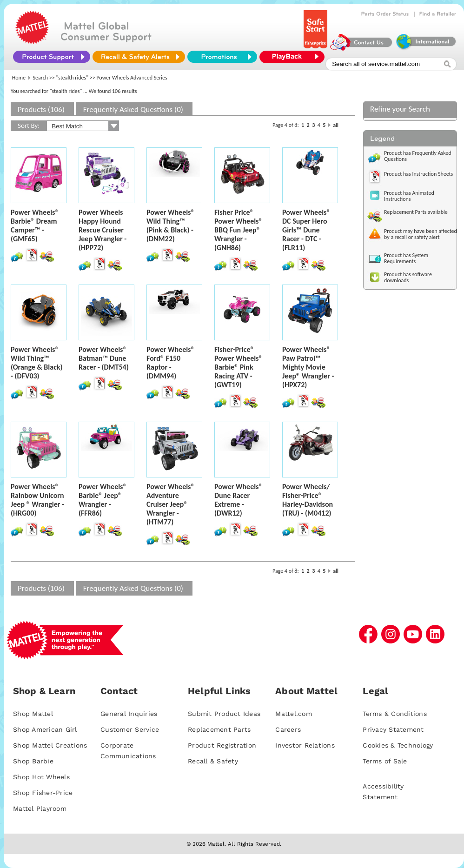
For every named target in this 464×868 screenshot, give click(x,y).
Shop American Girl (45, 729)
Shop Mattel (33, 714)
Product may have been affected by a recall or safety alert (421, 234)
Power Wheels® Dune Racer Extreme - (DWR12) (239, 500)
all (336, 125)
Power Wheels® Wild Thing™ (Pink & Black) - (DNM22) (171, 225)
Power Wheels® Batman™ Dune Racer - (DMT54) (104, 358)
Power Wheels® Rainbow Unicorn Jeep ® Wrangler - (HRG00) (37, 500)
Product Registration (222, 745)
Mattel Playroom (40, 808)
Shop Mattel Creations (50, 745)
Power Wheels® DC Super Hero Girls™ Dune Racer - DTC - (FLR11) (306, 230)
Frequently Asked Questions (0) (133, 109)
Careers (288, 729)
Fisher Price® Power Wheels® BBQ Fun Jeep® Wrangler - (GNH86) (239, 230)
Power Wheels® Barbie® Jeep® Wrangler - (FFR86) (103, 500)
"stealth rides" (73, 78)
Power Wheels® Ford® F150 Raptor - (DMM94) (171, 363)
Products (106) (41, 109)
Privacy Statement (393, 729)
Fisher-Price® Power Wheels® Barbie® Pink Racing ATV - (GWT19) (239, 367)
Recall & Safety (213, 761)
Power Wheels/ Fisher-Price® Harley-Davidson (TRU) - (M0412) (308, 500)
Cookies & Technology (398, 745)
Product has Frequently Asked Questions (418, 156)
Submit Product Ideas (224, 714)
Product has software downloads (408, 277)
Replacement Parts (219, 729)
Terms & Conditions (395, 714)
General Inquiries (129, 714)
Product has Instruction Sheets (418, 174)
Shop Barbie (33, 761)
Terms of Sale (385, 761)
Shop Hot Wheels (41, 777)
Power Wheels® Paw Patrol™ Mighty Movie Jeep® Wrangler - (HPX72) (308, 367)
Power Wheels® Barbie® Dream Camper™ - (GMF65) (35, 225)
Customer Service (130, 729)
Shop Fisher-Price (43, 793)
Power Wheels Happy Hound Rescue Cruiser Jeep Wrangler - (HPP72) (103, 230)
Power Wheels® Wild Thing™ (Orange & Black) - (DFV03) (37, 363)
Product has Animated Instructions (409, 196)
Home (19, 78)
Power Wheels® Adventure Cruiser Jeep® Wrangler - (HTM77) (171, 504)
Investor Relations (305, 745)
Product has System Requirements (406, 258)
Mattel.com (294, 714)
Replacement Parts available (416, 212)
